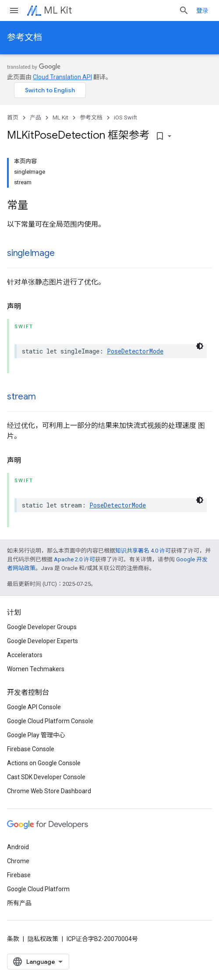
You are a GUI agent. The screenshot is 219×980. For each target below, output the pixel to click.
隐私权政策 (43, 939)
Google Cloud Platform (38, 889)
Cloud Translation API (62, 77)
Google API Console (34, 707)
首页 (13, 117)
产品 (35, 117)
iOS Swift (125, 117)
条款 (13, 939)
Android (18, 847)
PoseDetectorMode (135, 351)
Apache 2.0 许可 (74, 559)
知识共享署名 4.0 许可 (143, 551)
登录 (202, 10)
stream (21, 397)
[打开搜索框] (184, 10)
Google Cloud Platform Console (50, 721)
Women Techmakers (36, 669)
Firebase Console (31, 749)
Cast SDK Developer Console (46, 777)
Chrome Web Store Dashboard (49, 791)
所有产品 (19, 903)
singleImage (31, 253)
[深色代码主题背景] (200, 346)
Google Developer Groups (42, 627)
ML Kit (58, 10)
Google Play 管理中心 (36, 735)
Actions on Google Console (44, 763)
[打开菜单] (14, 10)
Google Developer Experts (42, 641)
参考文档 (25, 37)
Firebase (19, 875)
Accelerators (25, 655)
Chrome (18, 861)
